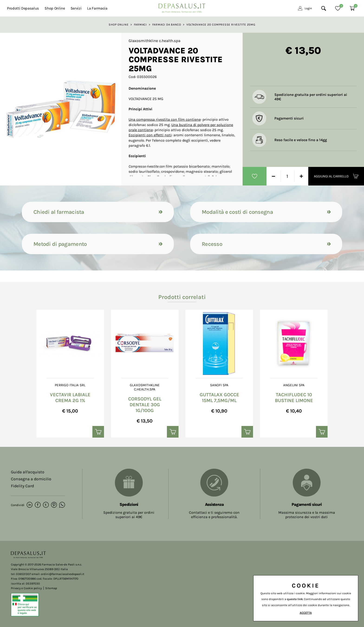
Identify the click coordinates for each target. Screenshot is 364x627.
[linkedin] (30, 505)
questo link (295, 599)
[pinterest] (54, 505)
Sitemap (51, 588)
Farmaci (140, 24)
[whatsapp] (62, 505)
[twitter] (46, 505)
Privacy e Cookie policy (26, 588)
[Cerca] (324, 8)
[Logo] (182, 7)
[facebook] (38, 505)
